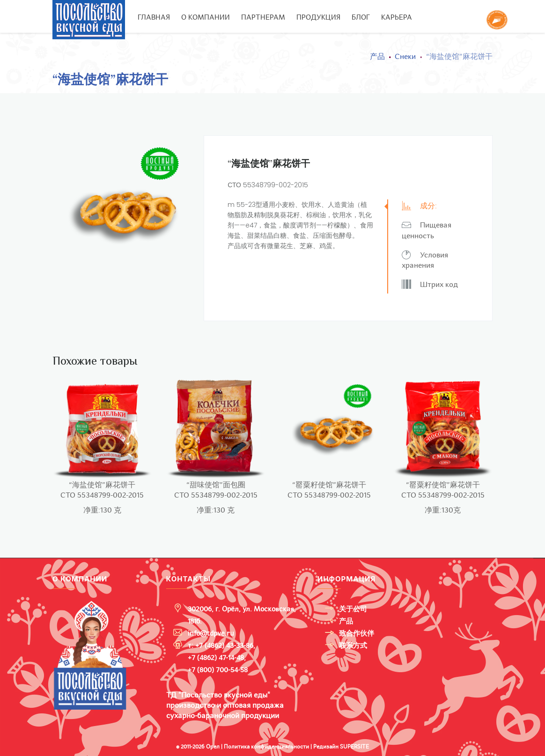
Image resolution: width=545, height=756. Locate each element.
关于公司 (353, 609)
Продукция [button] (318, 17)
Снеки (405, 57)
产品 (377, 57)
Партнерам (263, 17)
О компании (206, 17)
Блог (361, 17)
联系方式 (353, 646)
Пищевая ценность (427, 230)
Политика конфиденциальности (266, 747)
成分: (419, 206)
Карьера (397, 17)
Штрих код (430, 284)
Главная (154, 17)
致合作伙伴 (357, 633)
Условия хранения (425, 260)
